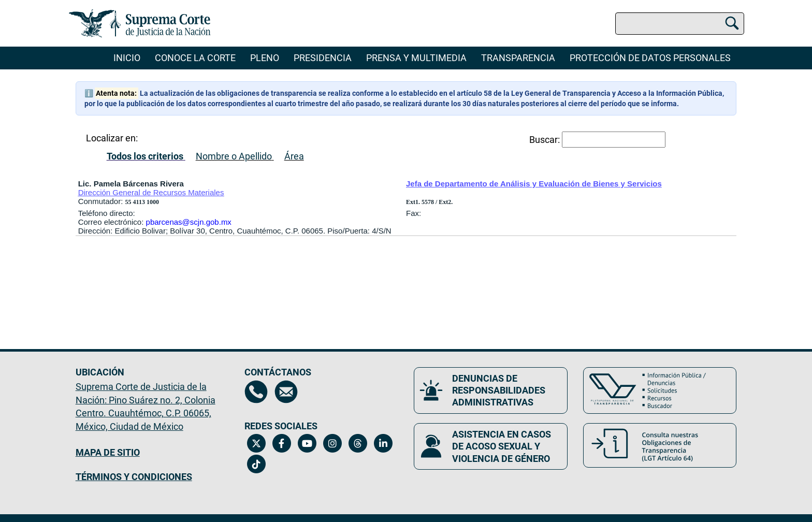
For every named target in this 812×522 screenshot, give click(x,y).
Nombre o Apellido (234, 156)
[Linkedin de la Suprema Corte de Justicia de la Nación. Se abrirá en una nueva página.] (383, 443)
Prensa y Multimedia (416, 58)
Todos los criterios (145, 156)
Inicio (127, 58)
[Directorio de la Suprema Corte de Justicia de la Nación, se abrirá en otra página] (256, 392)
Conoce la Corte (195, 58)
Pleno (265, 58)
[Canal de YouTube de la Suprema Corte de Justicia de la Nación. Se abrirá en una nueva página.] (307, 443)
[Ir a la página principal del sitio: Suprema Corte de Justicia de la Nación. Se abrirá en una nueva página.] (140, 23)
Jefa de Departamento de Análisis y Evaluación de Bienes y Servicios (534, 184)
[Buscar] (732, 22)
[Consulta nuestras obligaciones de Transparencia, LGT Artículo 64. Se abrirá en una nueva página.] (660, 445)
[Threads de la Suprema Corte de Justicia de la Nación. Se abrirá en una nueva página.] (358, 443)
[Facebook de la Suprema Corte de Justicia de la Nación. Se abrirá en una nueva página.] (281, 443)
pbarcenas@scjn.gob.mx (189, 222)
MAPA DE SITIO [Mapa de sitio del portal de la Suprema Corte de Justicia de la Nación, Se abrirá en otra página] (108, 452)
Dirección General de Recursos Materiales (151, 192)
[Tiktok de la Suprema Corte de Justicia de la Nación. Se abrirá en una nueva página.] (256, 464)
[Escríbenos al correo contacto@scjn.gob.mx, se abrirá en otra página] (286, 392)
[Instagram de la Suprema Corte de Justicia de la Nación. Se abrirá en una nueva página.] (332, 443)
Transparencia (518, 58)
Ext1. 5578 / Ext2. (429, 202)
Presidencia (323, 58)
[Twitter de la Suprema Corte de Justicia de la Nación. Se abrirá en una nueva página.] (256, 443)
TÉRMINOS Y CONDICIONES (134, 477)
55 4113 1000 (142, 202)
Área (294, 156)
